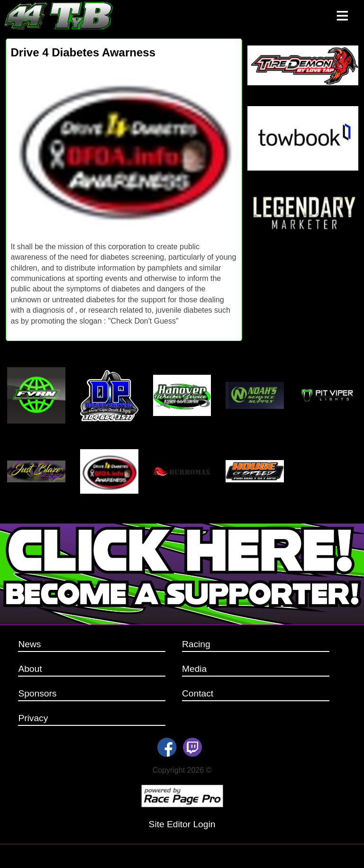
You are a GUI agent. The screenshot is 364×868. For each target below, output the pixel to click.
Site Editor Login (182, 824)
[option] (124, 148)
